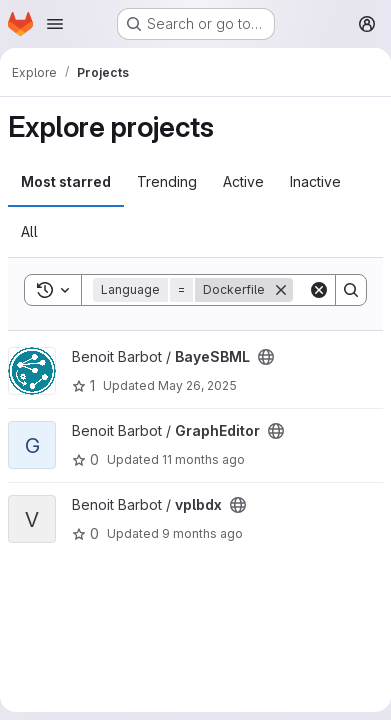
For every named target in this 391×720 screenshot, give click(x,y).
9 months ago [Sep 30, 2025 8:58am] (202, 533)
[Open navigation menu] (55, 24)
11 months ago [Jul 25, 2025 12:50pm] (203, 459)
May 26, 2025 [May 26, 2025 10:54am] (197, 385)
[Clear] (319, 290)
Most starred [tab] (66, 181)
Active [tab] (243, 181)
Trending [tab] (167, 181)
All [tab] (29, 231)
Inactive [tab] (315, 181)
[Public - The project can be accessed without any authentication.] (266, 357)
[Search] (351, 290)
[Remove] (281, 290)
